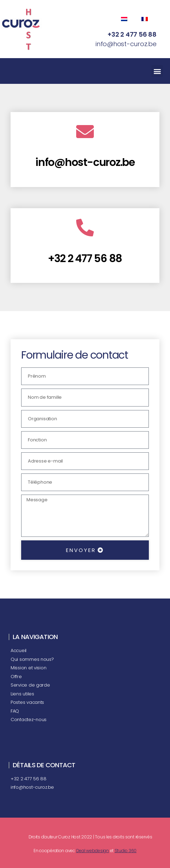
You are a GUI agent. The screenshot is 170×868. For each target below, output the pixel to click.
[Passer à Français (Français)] (146, 19)
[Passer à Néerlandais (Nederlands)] (128, 19)
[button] (157, 71)
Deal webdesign (93, 851)
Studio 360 (126, 851)
